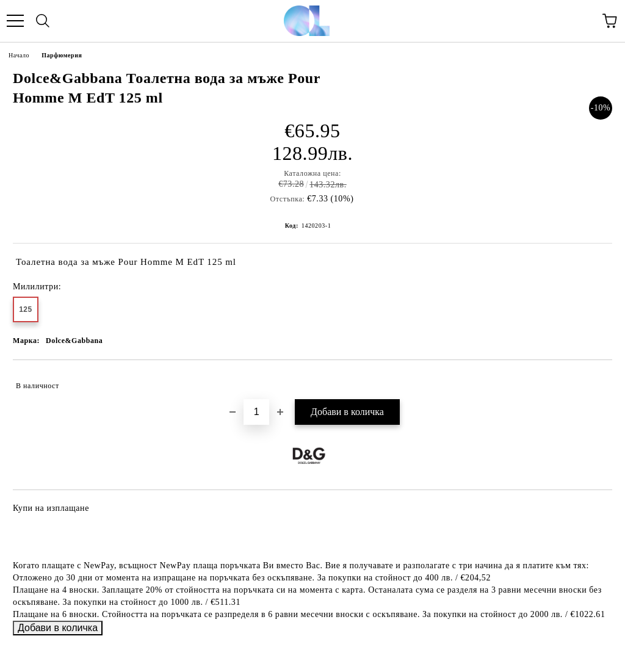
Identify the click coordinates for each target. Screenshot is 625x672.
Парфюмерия (62, 55)
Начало (19, 55)
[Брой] (256, 412)
